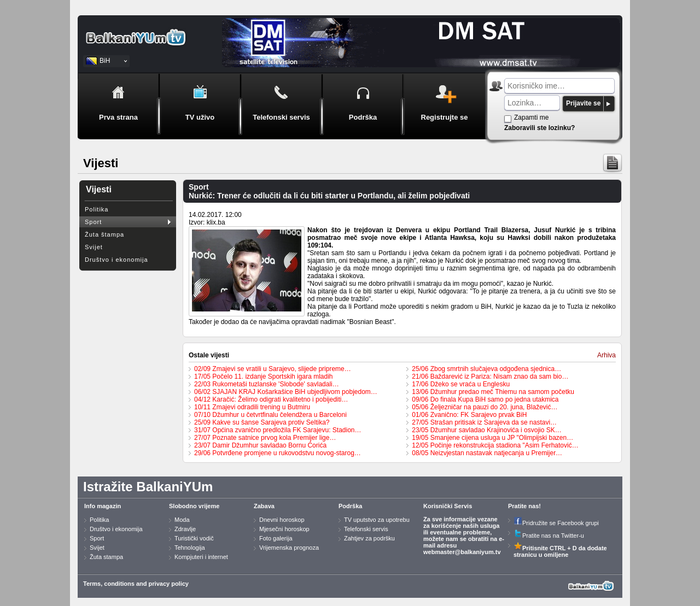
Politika (97, 209)
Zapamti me (531, 117)
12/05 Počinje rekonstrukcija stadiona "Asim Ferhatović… (495, 445)
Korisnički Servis (448, 506)
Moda (182, 520)
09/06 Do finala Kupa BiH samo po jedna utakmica (485, 399)
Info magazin (103, 506)
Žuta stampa (106, 557)
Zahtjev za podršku (369, 538)
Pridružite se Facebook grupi (556, 523)
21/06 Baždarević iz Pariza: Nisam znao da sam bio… (490, 376)
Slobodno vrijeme (194, 506)
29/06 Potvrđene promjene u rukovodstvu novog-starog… (278, 453)
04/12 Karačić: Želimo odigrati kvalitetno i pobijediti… (271, 399)
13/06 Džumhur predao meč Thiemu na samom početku (493, 392)
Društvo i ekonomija (116, 260)
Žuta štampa (104, 234)
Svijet (94, 247)
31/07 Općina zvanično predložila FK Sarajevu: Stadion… (278, 430)
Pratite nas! (524, 506)
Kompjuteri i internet (201, 557)
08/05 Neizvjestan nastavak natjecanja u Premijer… (487, 453)
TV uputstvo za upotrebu (377, 520)
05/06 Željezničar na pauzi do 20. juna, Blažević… (485, 407)
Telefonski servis (366, 529)
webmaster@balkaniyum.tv (462, 552)
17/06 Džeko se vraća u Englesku (461, 384)
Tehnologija (190, 548)
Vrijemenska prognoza (289, 548)
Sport (93, 222)
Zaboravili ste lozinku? (539, 128)
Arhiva (606, 355)
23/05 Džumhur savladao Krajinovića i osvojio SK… (486, 430)
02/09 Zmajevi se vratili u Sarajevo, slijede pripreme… (273, 369)
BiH (105, 61)
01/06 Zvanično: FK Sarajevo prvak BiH (469, 415)
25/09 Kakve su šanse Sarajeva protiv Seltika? (262, 422)
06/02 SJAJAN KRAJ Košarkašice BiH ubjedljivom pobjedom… (286, 392)
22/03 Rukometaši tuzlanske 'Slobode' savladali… (267, 384)
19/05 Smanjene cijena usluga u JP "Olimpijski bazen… (492, 438)
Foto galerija (276, 538)
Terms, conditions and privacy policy (136, 584)
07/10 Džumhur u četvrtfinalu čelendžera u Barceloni (270, 415)
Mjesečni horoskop (284, 529)
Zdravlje (185, 529)
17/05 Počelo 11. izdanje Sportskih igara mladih (264, 376)
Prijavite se (583, 103)
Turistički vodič (194, 538)
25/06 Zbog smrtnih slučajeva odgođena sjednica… (486, 369)
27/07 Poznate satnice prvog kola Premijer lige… (265, 438)
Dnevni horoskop (282, 520)
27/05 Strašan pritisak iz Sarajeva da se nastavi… (484, 422)
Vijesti (99, 189)
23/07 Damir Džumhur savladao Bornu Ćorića (260, 445)
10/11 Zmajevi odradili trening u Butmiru (252, 407)
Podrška (350, 506)
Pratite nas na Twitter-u (549, 536)
